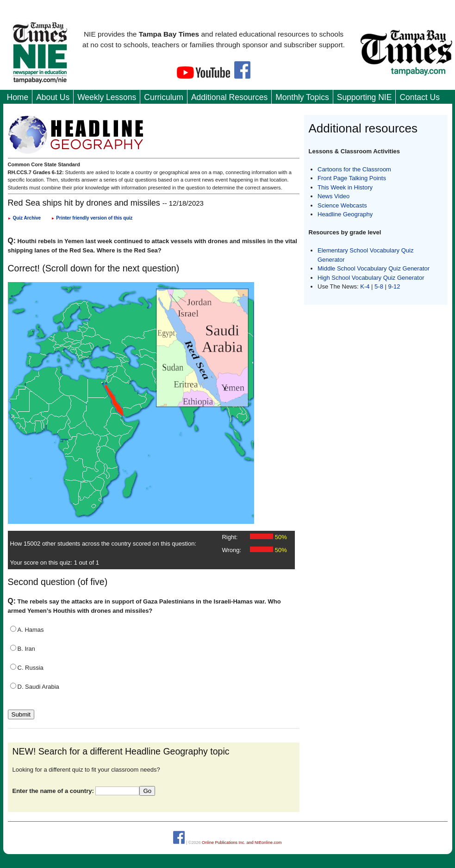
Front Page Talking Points (352, 178)
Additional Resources (229, 97)
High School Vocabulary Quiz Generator (371, 278)
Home (18, 97)
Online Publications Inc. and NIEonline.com (242, 843)
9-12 (394, 286)
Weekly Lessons (107, 97)
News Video (333, 196)
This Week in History (345, 187)
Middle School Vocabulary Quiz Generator (374, 268)
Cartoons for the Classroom (354, 169)
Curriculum (164, 97)
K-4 (365, 286)
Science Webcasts (342, 205)
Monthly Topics (302, 97)
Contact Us (420, 97)
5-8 (380, 286)
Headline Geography (345, 214)
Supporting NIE (365, 97)
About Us (53, 97)
